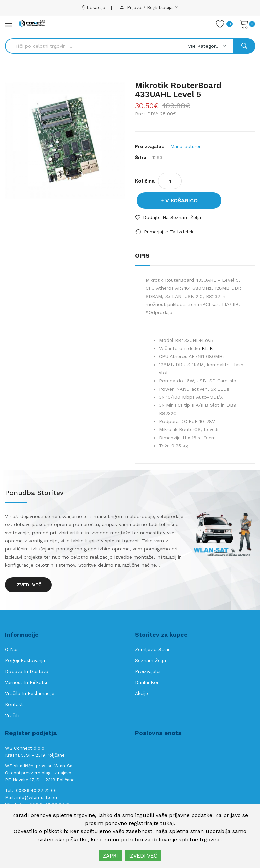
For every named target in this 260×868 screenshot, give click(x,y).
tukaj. (168, 823)
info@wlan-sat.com (37, 797)
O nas (12, 649)
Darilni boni (148, 682)
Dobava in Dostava (27, 671)
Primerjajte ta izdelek (169, 232)
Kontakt (14, 704)
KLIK (207, 348)
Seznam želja (150, 660)
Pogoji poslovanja (25, 660)
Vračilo (13, 715)
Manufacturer (186, 146)
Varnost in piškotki (26, 682)
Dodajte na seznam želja (172, 217)
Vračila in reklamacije (30, 693)
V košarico (181, 200)
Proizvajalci (148, 671)
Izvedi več (28, 585)
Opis (142, 255)
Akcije (142, 693)
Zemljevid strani (153, 649)
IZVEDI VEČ (143, 856)
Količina (145, 181)
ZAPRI (110, 856)
